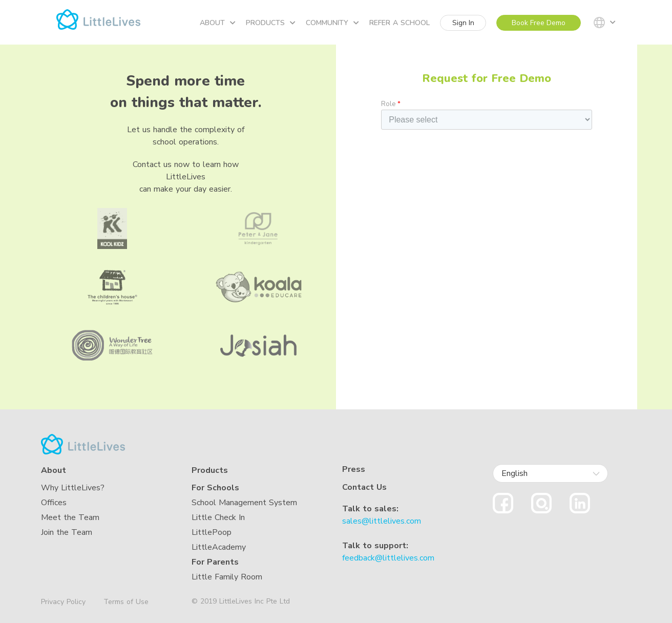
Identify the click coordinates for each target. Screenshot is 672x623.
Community (332, 23)
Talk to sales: (370, 509)
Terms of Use (126, 602)
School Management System (244, 503)
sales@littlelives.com (382, 521)
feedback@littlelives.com (388, 558)
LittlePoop (212, 532)
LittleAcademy (219, 547)
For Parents (215, 562)
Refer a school (400, 23)
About (218, 23)
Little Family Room (227, 577)
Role (391, 104)
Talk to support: (375, 546)
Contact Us (364, 487)
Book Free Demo (539, 23)
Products (271, 23)
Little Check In (218, 517)
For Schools (215, 488)
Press (354, 470)
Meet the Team (70, 517)
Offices (54, 503)
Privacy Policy (63, 602)
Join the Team (67, 532)
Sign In (463, 23)
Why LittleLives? (73, 488)
